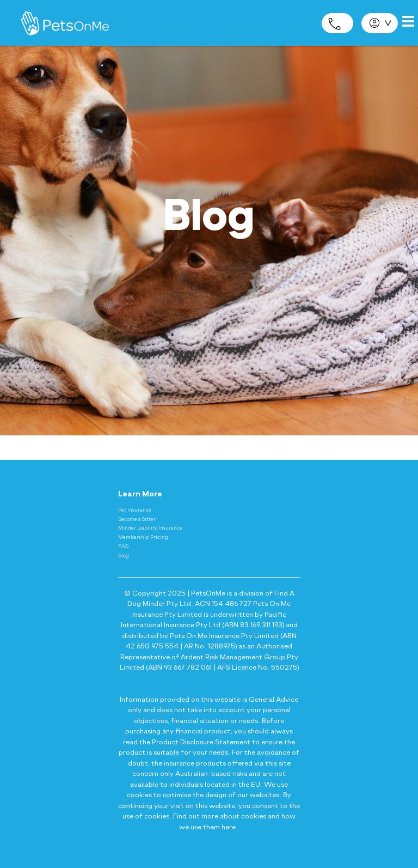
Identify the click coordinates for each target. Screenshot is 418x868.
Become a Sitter (137, 520)
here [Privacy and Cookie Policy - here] (229, 827)
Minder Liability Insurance (150, 528)
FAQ (123, 547)
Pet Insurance (135, 510)
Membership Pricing (143, 538)
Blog (124, 556)
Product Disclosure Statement (201, 742)
